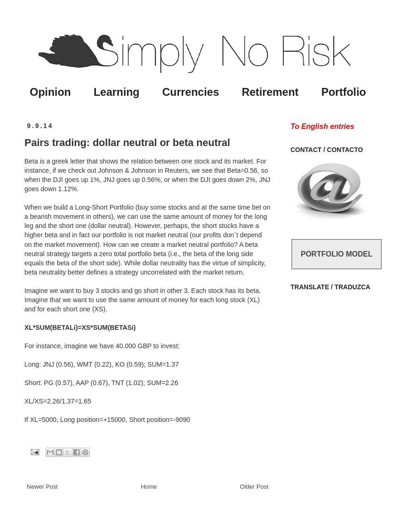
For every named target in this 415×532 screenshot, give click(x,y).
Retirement (270, 92)
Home (149, 487)
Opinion (50, 92)
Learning (117, 92)
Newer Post (42, 487)
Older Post (254, 487)
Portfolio (344, 92)
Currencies (191, 92)
